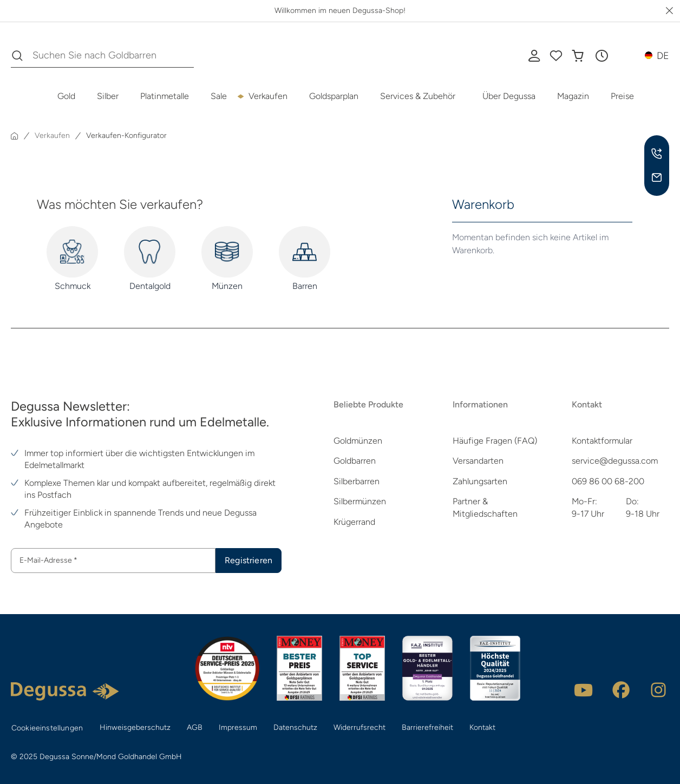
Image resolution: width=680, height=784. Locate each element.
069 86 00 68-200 (608, 481)
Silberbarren (357, 481)
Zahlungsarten (480, 481)
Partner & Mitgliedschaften (485, 507)
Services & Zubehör (418, 96)
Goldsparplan (334, 96)
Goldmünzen (358, 441)
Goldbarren (355, 461)
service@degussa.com (615, 461)
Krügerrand (354, 522)
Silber (108, 96)
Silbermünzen (360, 501)
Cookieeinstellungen (47, 728)
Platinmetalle (165, 96)
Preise (622, 96)
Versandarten (478, 461)
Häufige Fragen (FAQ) (495, 441)
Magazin (573, 96)
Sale (219, 96)
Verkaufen (268, 96)
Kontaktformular (602, 441)
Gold (66, 96)
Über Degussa (509, 96)
